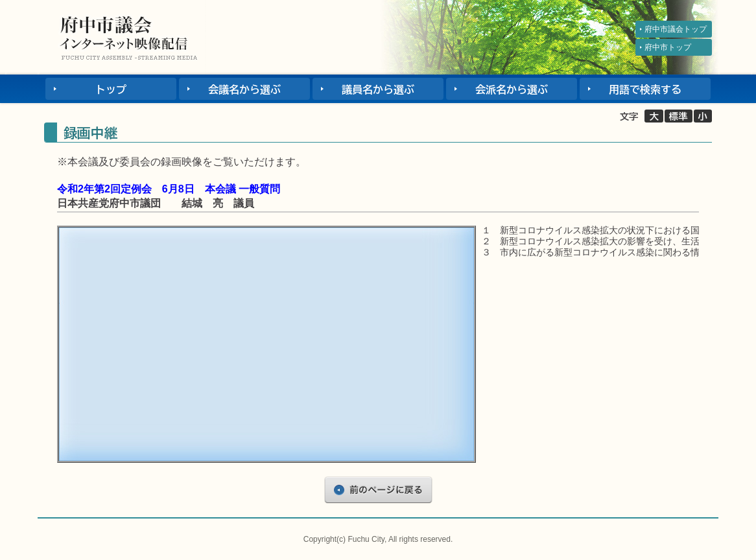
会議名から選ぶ (244, 89)
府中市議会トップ (676, 29)
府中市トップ (668, 47)
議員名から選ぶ (378, 89)
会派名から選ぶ (512, 89)
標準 (679, 116)
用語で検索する (645, 89)
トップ (111, 89)
